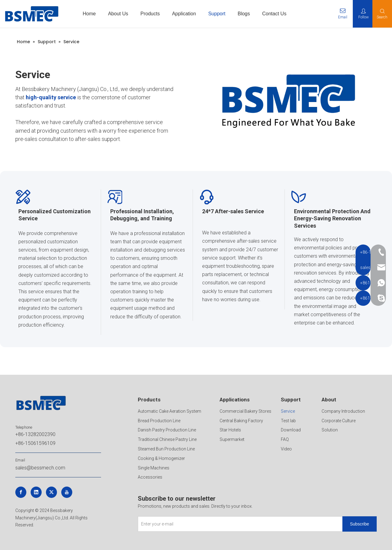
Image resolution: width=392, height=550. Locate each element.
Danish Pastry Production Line (167, 430)
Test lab (288, 421)
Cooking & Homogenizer (161, 458)
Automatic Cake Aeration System (170, 411)
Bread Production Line (159, 421)
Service (288, 411)
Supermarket (232, 439)
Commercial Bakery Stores (245, 411)
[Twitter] (51, 492)
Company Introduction (343, 411)
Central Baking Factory (241, 421)
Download (291, 430)
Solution (330, 430)
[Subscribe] (360, 524)
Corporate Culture (339, 421)
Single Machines (154, 468)
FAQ (285, 439)
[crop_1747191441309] (288, 99)
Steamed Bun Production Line (166, 449)
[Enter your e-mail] (239, 524)
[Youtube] (67, 492)
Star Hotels (230, 430)
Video (286, 449)
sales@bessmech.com (40, 468)
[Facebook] (21, 492)
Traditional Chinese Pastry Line (167, 439)
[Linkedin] (36, 492)
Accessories (150, 477)
